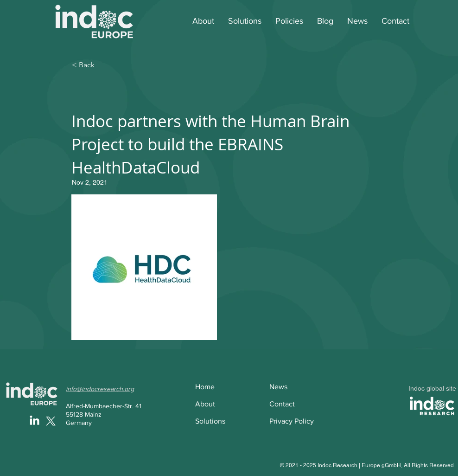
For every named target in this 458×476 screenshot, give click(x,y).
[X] (51, 421)
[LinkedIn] (35, 421)
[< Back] (102, 65)
